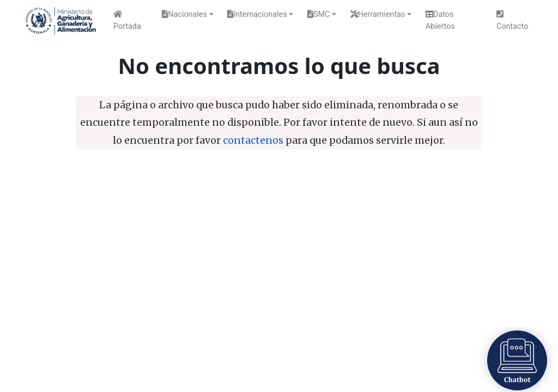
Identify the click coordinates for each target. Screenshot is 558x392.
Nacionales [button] (184, 14)
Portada (127, 21)
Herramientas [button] (378, 14)
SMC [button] (319, 14)
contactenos (253, 140)
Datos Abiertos (440, 20)
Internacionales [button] (257, 14)
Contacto (512, 21)
